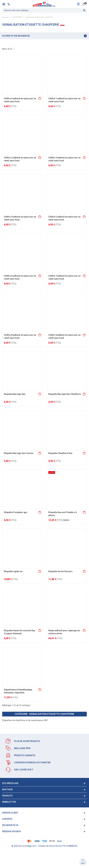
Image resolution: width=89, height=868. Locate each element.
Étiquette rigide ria (13, 571)
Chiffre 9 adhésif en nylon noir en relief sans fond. (64, 336)
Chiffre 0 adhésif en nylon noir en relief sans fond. (20, 100)
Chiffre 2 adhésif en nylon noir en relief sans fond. (20, 159)
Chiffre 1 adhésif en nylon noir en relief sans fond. (64, 100)
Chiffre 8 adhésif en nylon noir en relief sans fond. (20, 336)
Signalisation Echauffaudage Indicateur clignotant (18, 691)
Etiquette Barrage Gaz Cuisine (19, 453)
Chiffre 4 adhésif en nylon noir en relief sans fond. (20, 218)
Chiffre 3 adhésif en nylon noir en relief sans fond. (64, 159)
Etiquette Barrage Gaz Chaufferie (65, 394)
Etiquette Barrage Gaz (15, 394)
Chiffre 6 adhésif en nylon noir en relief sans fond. (20, 277)
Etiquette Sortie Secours (60, 571)
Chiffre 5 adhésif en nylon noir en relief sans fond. (64, 218)
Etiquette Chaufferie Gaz (60, 453)
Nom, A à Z (9, 49)
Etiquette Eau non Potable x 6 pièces (63, 514)
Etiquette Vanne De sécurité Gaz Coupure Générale (20, 632)
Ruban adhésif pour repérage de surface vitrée (64, 632)
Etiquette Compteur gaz (16, 512)
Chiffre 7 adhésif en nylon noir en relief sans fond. (64, 277)
